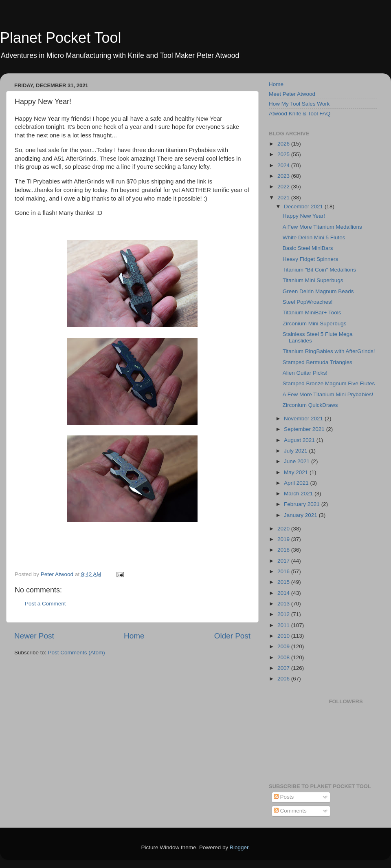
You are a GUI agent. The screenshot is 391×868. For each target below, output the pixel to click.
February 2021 (303, 504)
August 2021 (300, 440)
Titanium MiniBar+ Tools (312, 313)
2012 (284, 614)
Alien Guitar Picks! (305, 373)
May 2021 (297, 472)
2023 (284, 176)
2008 (284, 657)
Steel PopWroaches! (308, 302)
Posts (284, 797)
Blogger (239, 847)
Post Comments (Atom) (77, 653)
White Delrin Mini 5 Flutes (314, 237)
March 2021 (299, 494)
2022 (284, 187)
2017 (284, 561)
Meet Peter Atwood (292, 94)
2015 (284, 582)
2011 (284, 625)
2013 (284, 604)
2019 (284, 539)
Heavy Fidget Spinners (311, 259)
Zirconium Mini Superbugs (315, 324)
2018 (284, 550)
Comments (290, 811)
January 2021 (301, 515)
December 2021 (304, 207)
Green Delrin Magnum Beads (318, 291)
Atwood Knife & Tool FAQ (300, 114)
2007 (284, 668)
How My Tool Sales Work (299, 104)
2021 (284, 198)
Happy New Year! (304, 216)
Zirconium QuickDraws (310, 405)
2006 (284, 679)
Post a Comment (45, 604)
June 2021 (298, 461)
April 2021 (297, 483)
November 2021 (304, 419)
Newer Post (34, 636)
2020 (284, 529)
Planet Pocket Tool (61, 38)
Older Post (232, 636)
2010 (284, 636)
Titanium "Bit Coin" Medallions (319, 270)
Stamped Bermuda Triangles (317, 362)
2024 (284, 165)
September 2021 (305, 429)
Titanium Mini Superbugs (313, 280)
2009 (284, 646)
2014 (284, 593)
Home (134, 636)
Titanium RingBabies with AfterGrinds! (329, 351)
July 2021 (297, 451)
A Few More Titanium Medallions (322, 227)
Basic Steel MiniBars (308, 248)
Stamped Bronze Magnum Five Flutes (329, 383)
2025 (284, 154)
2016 (284, 571)
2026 (284, 144)
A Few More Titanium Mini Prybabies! (328, 394)
